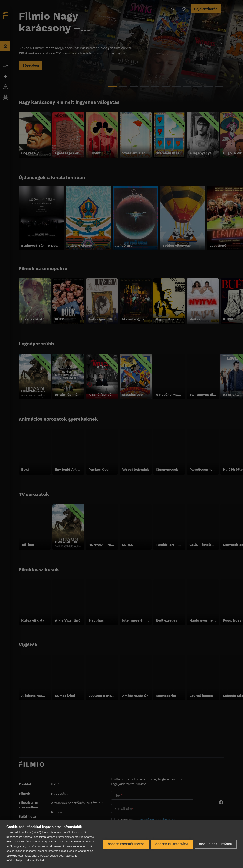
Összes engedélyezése (126, 844)
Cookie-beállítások (216, 844)
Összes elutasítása (172, 844)
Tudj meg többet (34, 860)
